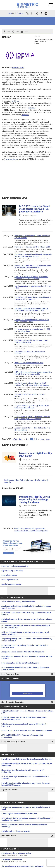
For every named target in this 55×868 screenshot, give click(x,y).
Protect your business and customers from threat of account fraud (26, 808)
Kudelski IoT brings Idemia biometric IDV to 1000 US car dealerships (32, 321)
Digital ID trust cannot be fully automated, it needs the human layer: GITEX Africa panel (26, 784)
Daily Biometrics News (10, 674)
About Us (11, 13)
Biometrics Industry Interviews (14, 742)
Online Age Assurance (10, 580)
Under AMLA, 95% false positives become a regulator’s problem (27, 731)
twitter (37, 13)
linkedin (32, 13)
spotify (46, 13)
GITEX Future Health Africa (27, 861)
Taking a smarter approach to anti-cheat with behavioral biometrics (24, 725)
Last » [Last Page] (48, 439)
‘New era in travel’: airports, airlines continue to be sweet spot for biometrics (33, 266)
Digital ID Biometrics (10, 790)
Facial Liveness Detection (11, 584)
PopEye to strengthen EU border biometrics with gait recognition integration (32, 418)
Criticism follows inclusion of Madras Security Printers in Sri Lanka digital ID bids (25, 633)
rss (27, 13)
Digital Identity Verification (12, 571)
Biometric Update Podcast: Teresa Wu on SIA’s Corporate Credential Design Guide (24, 718)
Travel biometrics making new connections (18, 602)
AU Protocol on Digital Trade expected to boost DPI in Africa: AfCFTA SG (25, 778)
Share (9, 32)
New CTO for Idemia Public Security (29, 363)
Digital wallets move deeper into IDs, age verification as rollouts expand (27, 620)
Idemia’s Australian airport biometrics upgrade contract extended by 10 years (33, 255)
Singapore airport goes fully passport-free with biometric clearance (32, 407)
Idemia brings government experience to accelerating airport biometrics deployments (31, 530)
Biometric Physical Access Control (15, 566)
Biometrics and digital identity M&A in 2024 (32, 247)
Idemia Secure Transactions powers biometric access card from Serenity (33, 298)
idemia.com (18, 68)
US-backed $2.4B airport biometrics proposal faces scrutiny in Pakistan (26, 614)
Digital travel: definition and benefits (16, 831)
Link (26, 32)
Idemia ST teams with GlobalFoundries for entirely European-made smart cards (31, 309)
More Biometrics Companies (13, 702)
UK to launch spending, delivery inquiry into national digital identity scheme (25, 646)
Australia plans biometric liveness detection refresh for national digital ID (27, 657)
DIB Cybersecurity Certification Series (27, 854)
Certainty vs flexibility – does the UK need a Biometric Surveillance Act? (27, 712)
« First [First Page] (15, 439)
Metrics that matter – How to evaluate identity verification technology (24, 826)
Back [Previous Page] (21, 439)
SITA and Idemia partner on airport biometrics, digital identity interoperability (33, 373)
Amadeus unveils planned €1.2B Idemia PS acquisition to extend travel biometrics (26, 607)
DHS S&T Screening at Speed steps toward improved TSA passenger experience (35, 209)
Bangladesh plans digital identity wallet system (20, 663)
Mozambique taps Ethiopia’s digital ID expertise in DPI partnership (23, 771)
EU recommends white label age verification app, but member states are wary (25, 668)
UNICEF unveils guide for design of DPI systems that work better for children (27, 765)
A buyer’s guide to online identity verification (19, 814)
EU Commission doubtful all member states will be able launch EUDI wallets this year (26, 627)
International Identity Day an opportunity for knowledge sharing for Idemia (35, 500)
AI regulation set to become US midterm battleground (23, 652)
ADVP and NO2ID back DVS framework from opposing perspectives (22, 736)
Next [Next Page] (43, 439)
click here (15, 101)
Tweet (17, 32)
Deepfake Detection (9, 575)
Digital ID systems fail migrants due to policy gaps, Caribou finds (27, 759)
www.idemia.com (12, 159)
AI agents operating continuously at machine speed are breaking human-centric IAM (27, 640)
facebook (41, 13)
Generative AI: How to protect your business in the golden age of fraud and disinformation (27, 819)
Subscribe (20, 13)
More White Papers (9, 836)
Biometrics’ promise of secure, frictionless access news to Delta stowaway (31, 278)
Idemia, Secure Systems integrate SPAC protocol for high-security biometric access (32, 384)
